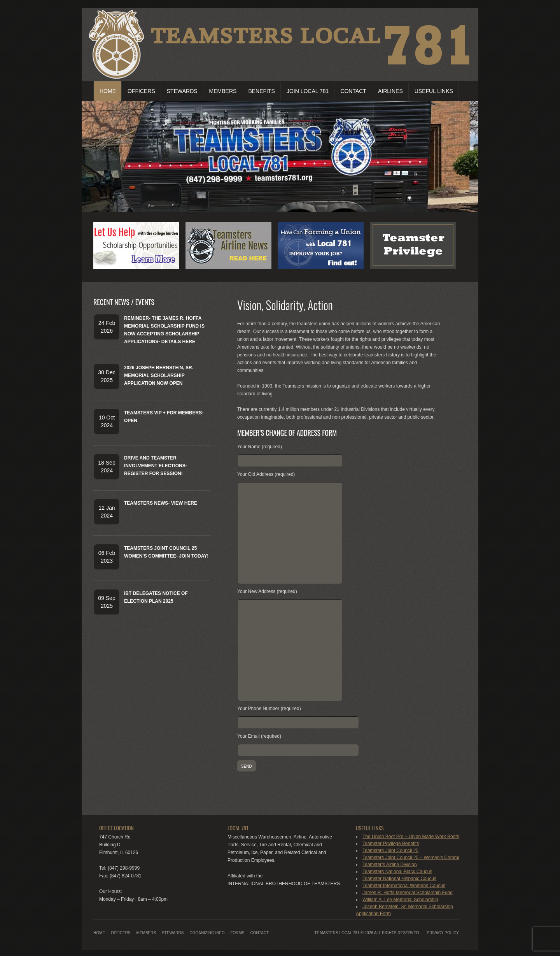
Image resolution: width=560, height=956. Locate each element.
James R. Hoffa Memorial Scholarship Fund (408, 893)
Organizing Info (207, 933)
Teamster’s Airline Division (390, 865)
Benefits (261, 91)
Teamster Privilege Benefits (391, 844)
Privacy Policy (443, 933)
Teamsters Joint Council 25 (390, 851)
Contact (353, 91)
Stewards (182, 91)
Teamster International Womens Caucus (404, 886)
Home (108, 91)
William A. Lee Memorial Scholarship (400, 900)
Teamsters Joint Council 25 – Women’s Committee (415, 858)
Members (223, 91)
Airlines (390, 91)
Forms (237, 933)
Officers (141, 91)
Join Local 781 (308, 91)
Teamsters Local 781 (337, 933)
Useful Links (434, 91)
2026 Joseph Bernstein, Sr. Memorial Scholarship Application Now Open (159, 375)
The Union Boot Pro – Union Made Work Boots (411, 837)
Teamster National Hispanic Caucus (399, 879)
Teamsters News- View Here (161, 503)
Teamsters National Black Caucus (397, 872)
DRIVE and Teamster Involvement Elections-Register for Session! (156, 466)
